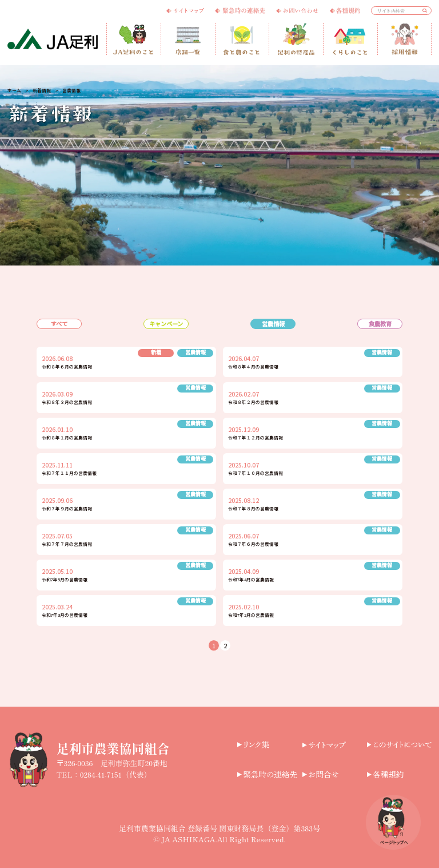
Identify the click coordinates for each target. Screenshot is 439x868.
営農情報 (273, 324)
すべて (59, 324)
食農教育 (380, 324)
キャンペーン (166, 324)
